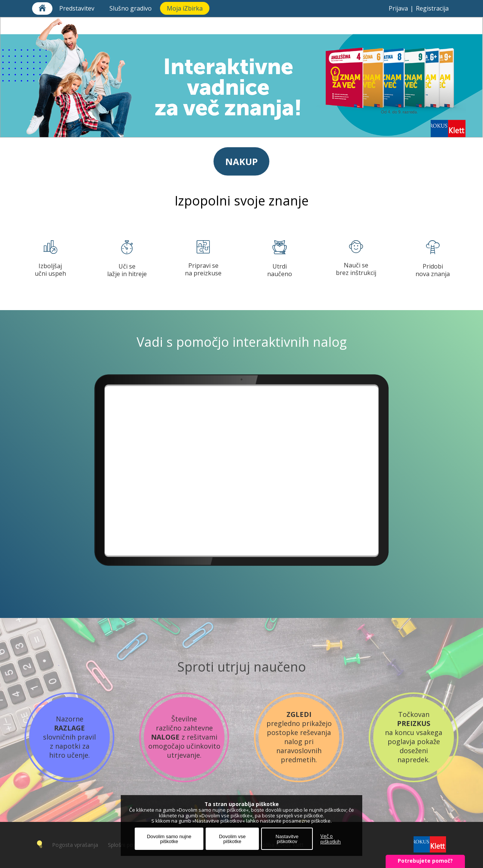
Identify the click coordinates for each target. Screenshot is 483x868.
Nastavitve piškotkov (287, 839)
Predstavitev (78, 8)
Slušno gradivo (131, 8)
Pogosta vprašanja (75, 845)
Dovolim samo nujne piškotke (169, 839)
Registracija (432, 8)
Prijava (398, 8)
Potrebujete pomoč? (425, 861)
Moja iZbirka (185, 8)
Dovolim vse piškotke (232, 839)
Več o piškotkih (331, 839)
